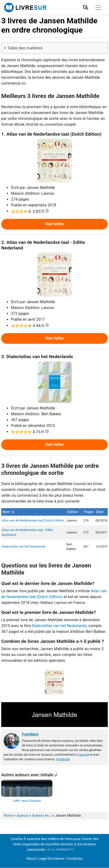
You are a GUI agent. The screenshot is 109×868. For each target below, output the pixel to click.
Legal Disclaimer (52, 859)
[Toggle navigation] (98, 8)
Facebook (63, 759)
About (31, 859)
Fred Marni (30, 734)
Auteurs (23, 816)
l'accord (83, 755)
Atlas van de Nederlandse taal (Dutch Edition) (33, 520)
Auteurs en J (42, 816)
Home (8, 816)
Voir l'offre (54, 224)
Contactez (75, 859)
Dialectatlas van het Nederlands (24, 546)
